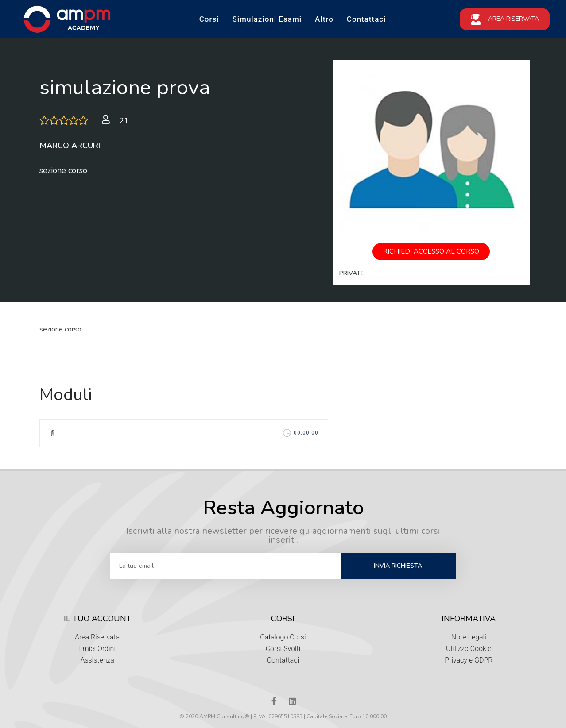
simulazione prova (125, 87)
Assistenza (97, 660)
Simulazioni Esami (267, 19)
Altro (324, 19)
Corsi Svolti (283, 649)
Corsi (209, 19)
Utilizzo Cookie (469, 649)
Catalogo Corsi (283, 637)
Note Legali (469, 637)
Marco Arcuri (70, 146)
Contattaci (366, 19)
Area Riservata (97, 637)
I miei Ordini (97, 649)
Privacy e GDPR (469, 660)
